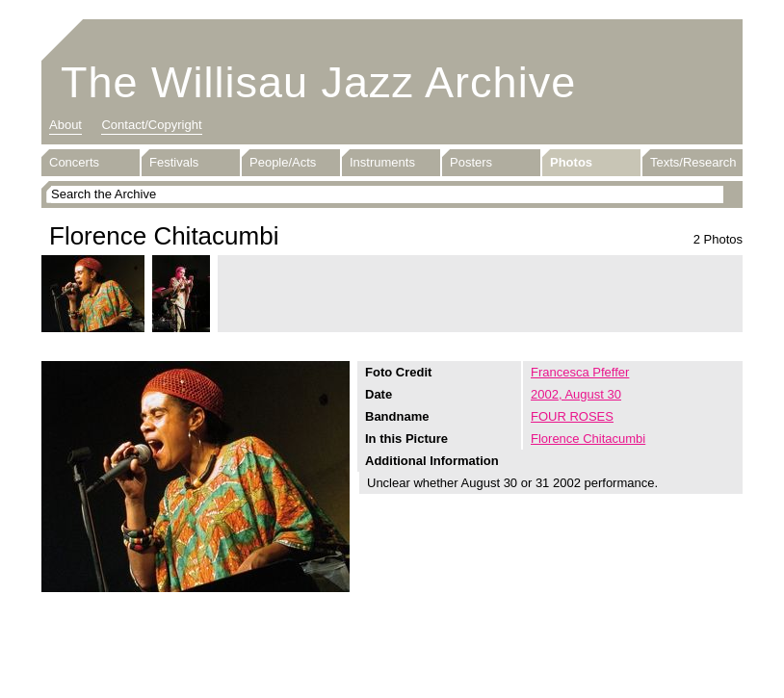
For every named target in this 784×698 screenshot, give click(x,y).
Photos (571, 162)
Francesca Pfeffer (580, 372)
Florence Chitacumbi (588, 439)
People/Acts (283, 162)
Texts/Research (693, 162)
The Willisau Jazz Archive (318, 82)
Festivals (174, 162)
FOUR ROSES (572, 416)
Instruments (382, 162)
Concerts (74, 162)
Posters (471, 162)
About (65, 125)
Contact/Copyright (151, 125)
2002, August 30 (576, 394)
